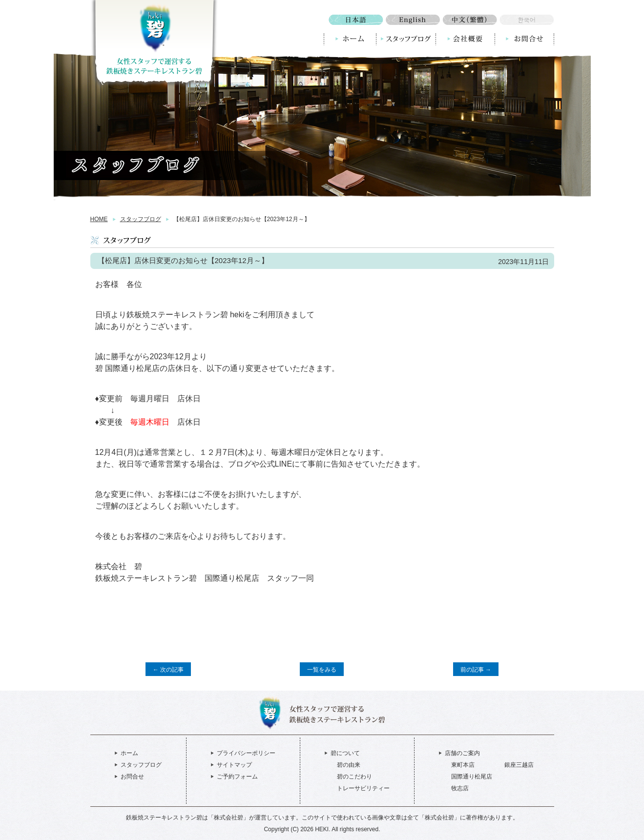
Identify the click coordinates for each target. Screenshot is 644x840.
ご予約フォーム (237, 777)
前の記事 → (476, 670)
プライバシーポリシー (246, 753)
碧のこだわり (354, 777)
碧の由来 (349, 765)
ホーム (129, 753)
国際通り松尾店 (472, 777)
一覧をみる (322, 670)
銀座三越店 (519, 765)
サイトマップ (234, 765)
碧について (345, 753)
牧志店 (460, 788)
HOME (99, 219)
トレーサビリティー (363, 788)
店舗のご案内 (462, 753)
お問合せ (132, 777)
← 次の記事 (168, 670)
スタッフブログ (141, 219)
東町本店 (463, 765)
